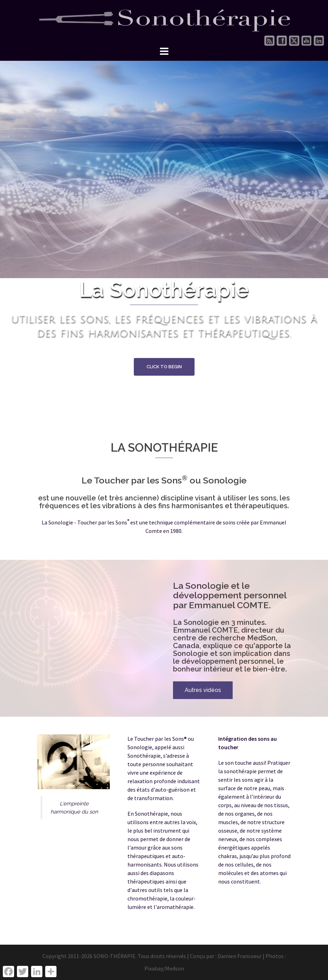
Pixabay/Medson (164, 968)
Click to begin (164, 367)
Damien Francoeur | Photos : (252, 956)
